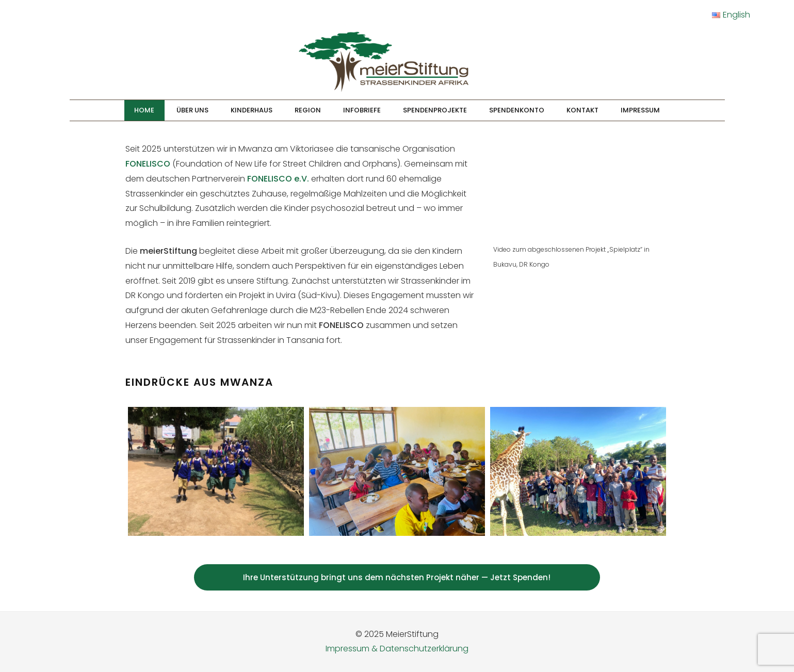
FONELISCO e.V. (278, 179)
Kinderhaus (252, 110)
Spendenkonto (517, 110)
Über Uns (192, 110)
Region (308, 110)
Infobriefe (362, 110)
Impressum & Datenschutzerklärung (397, 649)
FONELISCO (148, 164)
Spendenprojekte (435, 110)
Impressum (640, 110)
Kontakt (582, 110)
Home (144, 110)
